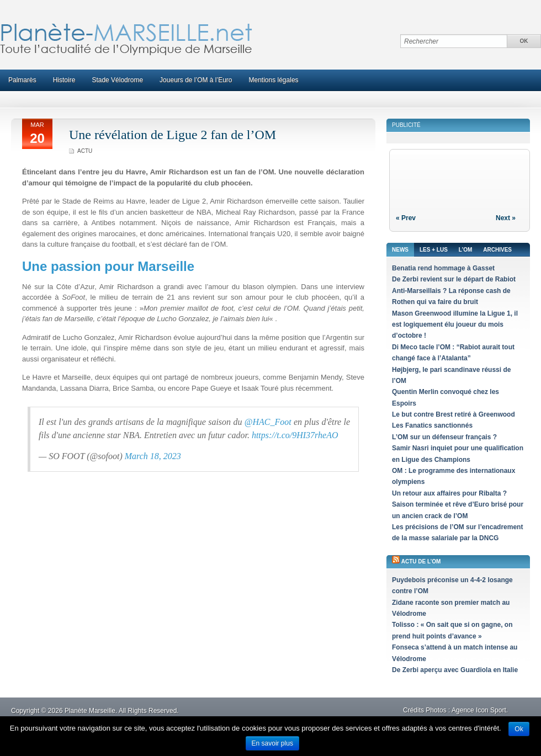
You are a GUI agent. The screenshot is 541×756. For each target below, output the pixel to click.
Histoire (64, 80)
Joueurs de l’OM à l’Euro (196, 80)
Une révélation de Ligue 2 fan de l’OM (173, 135)
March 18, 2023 (153, 456)
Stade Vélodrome (117, 80)
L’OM (465, 250)
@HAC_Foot (268, 422)
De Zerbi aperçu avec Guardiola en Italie (455, 670)
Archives (497, 250)
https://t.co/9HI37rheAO (295, 435)
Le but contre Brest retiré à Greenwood (454, 414)
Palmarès (22, 80)
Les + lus (434, 250)
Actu (85, 151)
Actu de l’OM (421, 561)
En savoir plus (272, 743)
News (400, 250)
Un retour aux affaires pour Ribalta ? (449, 493)
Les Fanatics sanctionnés (432, 425)
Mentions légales (274, 80)
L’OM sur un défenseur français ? (444, 437)
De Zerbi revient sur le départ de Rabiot (454, 279)
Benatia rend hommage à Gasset (443, 268)
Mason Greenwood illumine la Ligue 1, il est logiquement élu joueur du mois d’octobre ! (455, 325)
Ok (519, 729)
